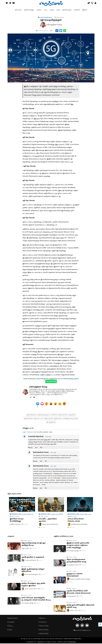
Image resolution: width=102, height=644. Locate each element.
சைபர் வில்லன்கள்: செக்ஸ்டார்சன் (76, 521)
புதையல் (52, 10)
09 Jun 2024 (80, 597)
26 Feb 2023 (82, 611)
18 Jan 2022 (70, 583)
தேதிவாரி (85, 10)
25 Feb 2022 (83, 565)
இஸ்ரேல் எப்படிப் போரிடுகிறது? (17, 521)
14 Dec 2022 (42, 528)
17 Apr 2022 (40, 561)
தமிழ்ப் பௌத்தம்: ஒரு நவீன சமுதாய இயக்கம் (33, 585)
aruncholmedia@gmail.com (82, 631)
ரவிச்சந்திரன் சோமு (38, 387)
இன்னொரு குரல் (67, 10)
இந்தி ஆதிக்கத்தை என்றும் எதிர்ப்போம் (33, 571)
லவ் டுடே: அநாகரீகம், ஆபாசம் (48, 521)
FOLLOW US (51, 382)
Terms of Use (44, 626)
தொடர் (58, 10)
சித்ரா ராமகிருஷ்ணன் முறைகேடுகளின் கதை (76, 561)
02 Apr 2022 (38, 604)
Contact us (43, 623)
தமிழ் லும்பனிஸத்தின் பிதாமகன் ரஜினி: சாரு (81, 607)
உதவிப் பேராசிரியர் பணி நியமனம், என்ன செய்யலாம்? (79, 593)
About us (42, 619)
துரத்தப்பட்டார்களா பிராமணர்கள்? (75, 575)
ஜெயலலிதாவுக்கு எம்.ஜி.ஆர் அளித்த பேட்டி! (33, 545)
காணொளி (77, 10)
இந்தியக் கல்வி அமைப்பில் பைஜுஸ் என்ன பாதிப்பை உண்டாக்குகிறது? (78, 546)
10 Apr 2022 (41, 589)
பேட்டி (46, 10)
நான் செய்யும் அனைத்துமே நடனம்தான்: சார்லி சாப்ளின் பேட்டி (36, 599)
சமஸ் (10, 630)
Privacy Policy (44, 630)
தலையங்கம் (18, 10)
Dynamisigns (72, 642)
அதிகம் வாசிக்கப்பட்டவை (63, 537)
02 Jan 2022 (83, 551)
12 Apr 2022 (42, 575)
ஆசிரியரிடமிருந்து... (29, 10)
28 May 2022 (71, 528)
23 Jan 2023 (33, 549)
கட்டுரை (39, 10)
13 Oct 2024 (25, 525)
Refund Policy (44, 634)
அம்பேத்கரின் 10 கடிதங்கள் (33, 558)
